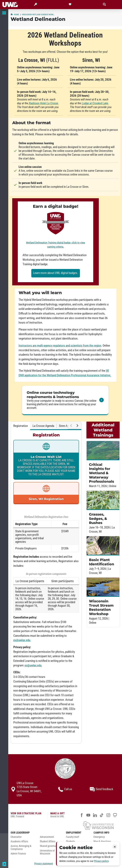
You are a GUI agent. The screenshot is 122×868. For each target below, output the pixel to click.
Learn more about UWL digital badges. (56, 273)
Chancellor (16, 837)
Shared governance (50, 846)
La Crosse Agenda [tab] (43, 426)
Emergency (99, 837)
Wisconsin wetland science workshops (39, 15)
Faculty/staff (73, 837)
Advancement (47, 837)
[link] (65, 400)
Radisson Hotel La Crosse (43, 103)
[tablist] (46, 426)
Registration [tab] (21, 426)
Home (15, 15)
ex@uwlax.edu (22, 640)
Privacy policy (101, 861)
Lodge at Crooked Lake (95, 103)
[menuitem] (23, 838)
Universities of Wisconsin (47, 852)
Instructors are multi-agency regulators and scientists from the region (60, 346)
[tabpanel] (46, 587)
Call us (65, 789)
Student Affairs (48, 841)
